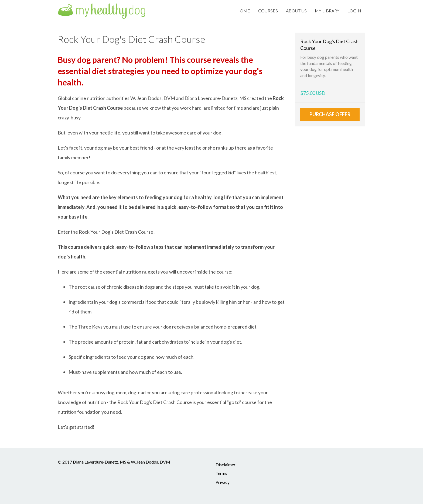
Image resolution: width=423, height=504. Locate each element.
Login (354, 11)
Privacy (223, 482)
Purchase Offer (330, 114)
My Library (327, 11)
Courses (268, 11)
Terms (221, 473)
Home (243, 11)
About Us (296, 11)
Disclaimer (226, 465)
